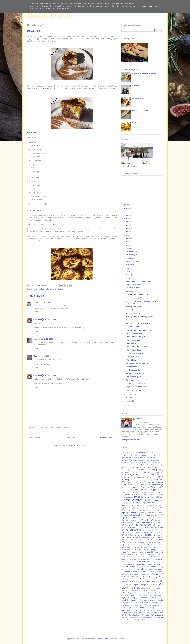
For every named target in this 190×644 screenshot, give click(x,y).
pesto (130, 569)
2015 (126, 228)
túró (62, 289)
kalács (147, 515)
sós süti (159, 581)
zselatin (134, 620)
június (129, 271)
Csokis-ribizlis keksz (133, 310)
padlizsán (130, 564)
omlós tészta (144, 562)
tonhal (158, 603)
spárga (144, 585)
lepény (136, 540)
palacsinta (142, 564)
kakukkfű (137, 515)
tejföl (124, 600)
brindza (124, 470)
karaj (150, 518)
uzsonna (138, 610)
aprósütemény (156, 455)
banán (135, 463)
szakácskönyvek (146, 588)
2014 (126, 232)
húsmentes (131, 510)
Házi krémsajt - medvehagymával (138, 330)
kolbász (129, 530)
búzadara (135, 472)
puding (135, 572)
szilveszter (137, 593)
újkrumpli (157, 608)
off (153, 559)
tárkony (132, 598)
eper (137, 490)
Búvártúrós (130, 320)
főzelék (139, 495)
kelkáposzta (135, 523)
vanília (126, 613)
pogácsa (160, 569)
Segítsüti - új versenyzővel (136, 387)
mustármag (144, 557)
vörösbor (147, 615)
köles (149, 530)
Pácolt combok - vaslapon (135, 337)
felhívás (142, 492)
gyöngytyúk (125, 503)
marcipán (144, 547)
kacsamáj (151, 513)
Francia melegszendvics (141, 110)
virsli (161, 613)
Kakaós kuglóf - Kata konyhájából (138, 281)
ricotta (123, 577)
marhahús (156, 547)
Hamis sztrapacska (133, 370)
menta (133, 552)
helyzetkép (125, 508)
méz (148, 552)
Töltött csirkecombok (133, 357)
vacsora (154, 610)
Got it (158, 6)
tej (160, 598)
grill (155, 497)
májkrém (124, 545)
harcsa (150, 505)
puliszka (144, 572)
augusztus (130, 265)
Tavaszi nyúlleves (132, 288)
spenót (152, 585)
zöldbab (135, 617)
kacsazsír (160, 513)
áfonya (133, 453)
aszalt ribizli (152, 458)
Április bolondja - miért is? (135, 390)
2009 (126, 249)
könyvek (137, 533)
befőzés (147, 465)
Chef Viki (37, 320)
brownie (142, 470)
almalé (135, 455)
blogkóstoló (137, 467)
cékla (157, 472)
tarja (123, 598)
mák (131, 545)
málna (148, 545)
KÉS (159, 525)
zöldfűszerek (148, 617)
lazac (154, 537)
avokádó (134, 460)
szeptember (131, 261)
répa (150, 574)
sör (127, 585)
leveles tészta (147, 540)
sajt (156, 576)
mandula (158, 545)
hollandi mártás (140, 508)
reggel (143, 574)
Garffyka (37, 339)
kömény (158, 530)
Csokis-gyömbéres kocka (142, 123)
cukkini (136, 475)
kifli (141, 527)
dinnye (161, 482)
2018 (126, 218)
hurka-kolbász (152, 508)
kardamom (133, 520)
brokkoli (132, 470)
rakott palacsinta (126, 574)
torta (141, 605)
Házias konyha (50, 15)
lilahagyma (151, 542)
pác (123, 564)
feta (155, 492)
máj (159, 542)
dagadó (129, 482)
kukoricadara (136, 537)
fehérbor (132, 492)
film (162, 492)
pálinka (152, 564)
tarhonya (158, 595)
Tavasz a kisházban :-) (134, 353)
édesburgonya (158, 485)
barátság (125, 465)
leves (161, 540)
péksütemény (154, 567)
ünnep (146, 610)
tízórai (137, 603)
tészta (160, 600)
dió (125, 485)
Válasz (36, 312)
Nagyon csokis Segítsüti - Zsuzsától (139, 313)
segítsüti (132, 581)
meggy (124, 552)
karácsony (138, 517)
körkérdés (153, 532)
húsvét (142, 510)
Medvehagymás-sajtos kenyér (137, 363)
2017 (126, 222)
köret (144, 532)
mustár (132, 557)
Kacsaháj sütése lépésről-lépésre (145, 73)
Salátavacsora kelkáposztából (137, 380)
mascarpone (126, 550)
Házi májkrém (131, 360)
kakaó (42, 289)
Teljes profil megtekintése (131, 440)
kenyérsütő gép (144, 525)
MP (160, 554)
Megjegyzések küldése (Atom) (77, 445)
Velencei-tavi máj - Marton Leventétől (140, 298)
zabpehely (159, 615)
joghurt (124, 513)
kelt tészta (147, 522)
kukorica (125, 537)
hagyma (124, 505)
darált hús (138, 482)
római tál (138, 577)
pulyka (152, 572)
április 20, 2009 (45, 302)
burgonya (125, 472)
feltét (149, 492)
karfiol (142, 520)
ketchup (124, 527)
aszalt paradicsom (140, 458)
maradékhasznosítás (129, 547)
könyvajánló (126, 532)
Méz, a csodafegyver (134, 377)
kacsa (143, 513)
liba (128, 542)
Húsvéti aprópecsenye (134, 340)
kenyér (128, 525)
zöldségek (159, 617)
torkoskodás (125, 605)
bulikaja (154, 470)
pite (142, 569)
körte (161, 532)
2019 (126, 215)
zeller (127, 617)
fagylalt (145, 490)
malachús (140, 545)
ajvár (150, 453)
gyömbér (156, 500)
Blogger (121, 639)
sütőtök (132, 588)
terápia (152, 600)
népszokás (133, 559)
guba (161, 497)
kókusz (160, 527)
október (129, 258)
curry (146, 475)
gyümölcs (137, 503)
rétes (157, 574)
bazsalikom (136, 465)
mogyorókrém (140, 554)
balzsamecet (125, 463)
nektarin (124, 559)
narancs (154, 557)
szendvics (146, 590)
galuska (160, 495)
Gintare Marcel (102, 639)
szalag (158, 588)
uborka (142, 608)
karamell (124, 520)
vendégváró (137, 613)
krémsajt (137, 535)
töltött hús (124, 608)
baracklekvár (157, 463)
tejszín (134, 600)
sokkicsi (141, 582)
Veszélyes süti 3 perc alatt (136, 373)
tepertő (145, 600)
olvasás (134, 562)
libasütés (142, 542)
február (129, 398)
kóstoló (142, 530)
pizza (151, 569)
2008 (126, 405)
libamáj (134, 542)
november (130, 255)
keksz (124, 523)
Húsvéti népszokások (134, 350)
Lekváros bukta (138, 98)
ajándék (141, 453)
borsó (157, 467)
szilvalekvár (125, 593)
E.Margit (46, 88)
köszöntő (128, 535)
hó (132, 508)
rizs (130, 577)
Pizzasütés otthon (132, 327)
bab (142, 460)
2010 (126, 245)
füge (147, 495)
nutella (141, 559)
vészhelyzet (148, 613)
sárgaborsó (150, 579)
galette (153, 495)
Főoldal (71, 437)
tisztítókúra (129, 603)
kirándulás (149, 527)
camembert (147, 472)
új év (150, 608)
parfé (144, 567)
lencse (128, 540)
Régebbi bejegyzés (107, 437)
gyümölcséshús (152, 503)
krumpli (148, 535)
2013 (126, 235)
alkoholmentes (159, 453)
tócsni (143, 603)
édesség (132, 487)
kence (161, 523)
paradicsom (131, 566)
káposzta (125, 518)
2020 (126, 212)
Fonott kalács (131, 343)
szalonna (124, 590)
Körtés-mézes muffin (133, 291)
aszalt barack (126, 458)
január (129, 401)
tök (150, 605)
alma (126, 455)
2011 (126, 242)
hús (161, 508)
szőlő (133, 595)
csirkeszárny (147, 480)
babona (150, 460)
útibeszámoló (126, 610)
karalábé (158, 518)
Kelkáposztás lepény (133, 367)
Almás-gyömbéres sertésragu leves (139, 317)
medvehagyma (153, 550)
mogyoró (127, 554)
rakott (159, 572)
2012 (126, 238)
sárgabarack (136, 579)
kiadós (133, 527)
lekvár (161, 537)
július (128, 268)
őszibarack (157, 562)
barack (145, 463)
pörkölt (127, 572)
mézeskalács (158, 552)
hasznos (158, 505)
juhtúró (134, 513)
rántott (136, 574)
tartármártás (144, 598)
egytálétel (152, 487)
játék (157, 510)
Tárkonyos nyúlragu (133, 284)
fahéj (152, 490)
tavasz (154, 598)
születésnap (148, 595)
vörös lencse (136, 615)
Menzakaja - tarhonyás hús (136, 383)
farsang (124, 492)
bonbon (149, 467)
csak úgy (155, 475)
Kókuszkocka (137, 86)
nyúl (148, 559)
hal (143, 505)
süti (58, 289)
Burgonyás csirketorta (134, 307)
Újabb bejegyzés (35, 437)
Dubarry (134, 485)
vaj (162, 610)
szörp (139, 595)
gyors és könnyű (134, 500)
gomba (137, 497)
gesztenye (127, 497)
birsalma (125, 467)
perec (123, 569)
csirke (155, 477)
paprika (160, 564)
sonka (148, 581)
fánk (159, 490)
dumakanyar (143, 485)
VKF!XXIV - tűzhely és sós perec (138, 323)
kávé (151, 520)
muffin (123, 557)
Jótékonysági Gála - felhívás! (137, 294)
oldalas (126, 562)
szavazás (135, 590)
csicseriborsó (137, 477)
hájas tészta (135, 505)
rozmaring (147, 577)
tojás (149, 603)
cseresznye (125, 477)
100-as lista (125, 453)
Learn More (147, 6)
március (129, 394)
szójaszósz (150, 593)
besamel (156, 465)
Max (35, 356)
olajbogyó (160, 559)
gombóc (148, 497)
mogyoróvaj (152, 554)
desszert (151, 482)
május (129, 275)
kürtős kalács (146, 537)
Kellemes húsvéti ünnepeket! (137, 347)
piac (136, 569)
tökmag (158, 605)
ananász (143, 455)
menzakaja (141, 552)
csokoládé (158, 480)
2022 (126, 208)
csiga (147, 477)
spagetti (135, 585)
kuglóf (159, 535)
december (130, 251)
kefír (47, 289)
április (129, 278)
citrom (36, 289)
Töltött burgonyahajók (134, 333)
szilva (156, 590)
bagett (158, 460)
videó (155, 613)
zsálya (127, 620)
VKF (126, 615)
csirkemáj (125, 480)
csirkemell (136, 480)
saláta (124, 579)
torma (134, 605)
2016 (126, 225)
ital (150, 510)
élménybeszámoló (127, 490)
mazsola (52, 289)
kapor (157, 515)
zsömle (141, 620)
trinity (36, 302)
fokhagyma (128, 495)
